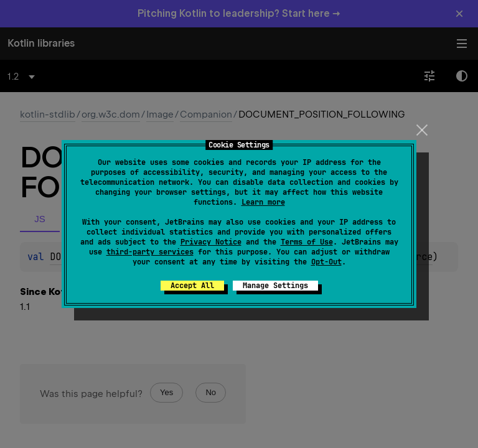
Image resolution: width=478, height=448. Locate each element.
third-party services (150, 252)
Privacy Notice (211, 242)
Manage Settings (275, 286)
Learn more (263, 202)
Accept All (192, 286)
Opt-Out (326, 262)
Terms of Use (307, 242)
